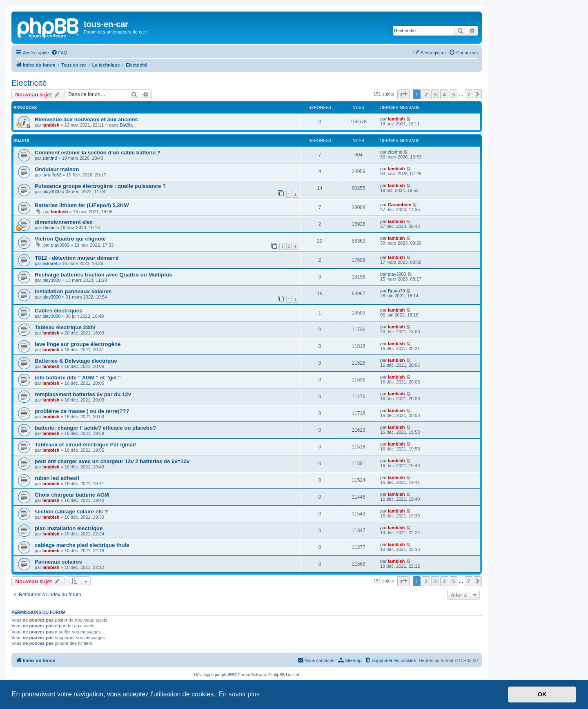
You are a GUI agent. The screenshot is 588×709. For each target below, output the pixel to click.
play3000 (52, 192)
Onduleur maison (57, 169)
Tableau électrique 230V (65, 327)
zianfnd (50, 158)
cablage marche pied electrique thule (82, 545)
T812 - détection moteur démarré (76, 258)
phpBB (228, 675)
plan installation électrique (69, 528)
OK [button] (542, 694)
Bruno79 (396, 291)
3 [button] (435, 94)
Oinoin (49, 227)
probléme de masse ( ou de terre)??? (82, 411)
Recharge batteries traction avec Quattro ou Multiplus (103, 275)
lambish (51, 125)
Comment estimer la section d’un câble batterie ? (98, 153)
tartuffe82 (52, 175)
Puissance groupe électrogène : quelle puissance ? (100, 186)
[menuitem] (59, 53)
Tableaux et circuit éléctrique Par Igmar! (86, 445)
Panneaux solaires (58, 562)
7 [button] (469, 94)
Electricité (29, 83)
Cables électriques (59, 311)
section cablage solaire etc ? (71, 512)
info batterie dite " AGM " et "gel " (78, 378)
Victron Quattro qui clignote (70, 239)
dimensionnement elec (64, 222)
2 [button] (426, 94)
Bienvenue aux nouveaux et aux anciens (86, 119)
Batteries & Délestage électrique (76, 361)
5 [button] (453, 94)
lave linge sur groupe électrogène (78, 344)
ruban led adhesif (57, 478)
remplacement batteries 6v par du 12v (83, 394)
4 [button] (444, 94)
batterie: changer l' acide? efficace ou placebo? (95, 428)
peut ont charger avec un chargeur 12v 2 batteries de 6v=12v (112, 461)
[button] (403, 94)
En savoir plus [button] (239, 694)
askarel (50, 263)
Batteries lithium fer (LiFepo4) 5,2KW (82, 205)
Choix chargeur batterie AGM (72, 495)
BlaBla (126, 125)
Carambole (400, 205)
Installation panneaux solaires (73, 291)
